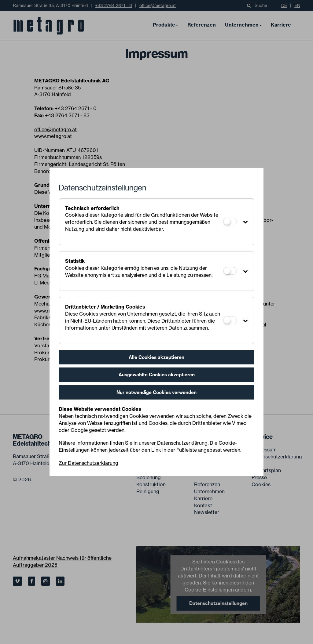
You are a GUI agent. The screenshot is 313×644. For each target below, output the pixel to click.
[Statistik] (230, 271)
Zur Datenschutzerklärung (88, 463)
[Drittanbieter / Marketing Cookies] (230, 320)
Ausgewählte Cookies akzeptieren (157, 375)
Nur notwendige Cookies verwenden (156, 392)
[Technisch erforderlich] (230, 221)
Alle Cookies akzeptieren (156, 357)
